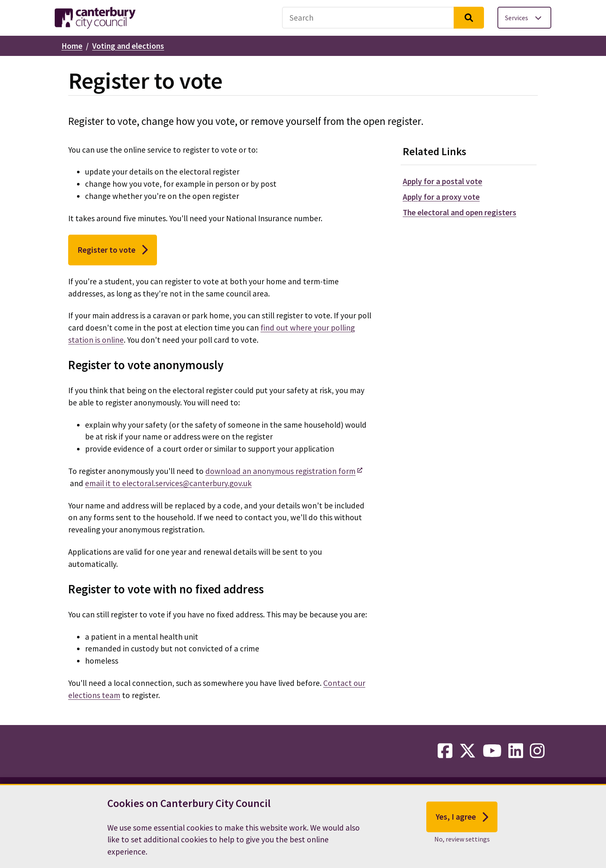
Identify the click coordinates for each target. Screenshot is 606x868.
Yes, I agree (462, 819)
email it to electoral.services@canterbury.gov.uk (168, 483)
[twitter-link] (468, 751)
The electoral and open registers (460, 212)
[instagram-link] (537, 751)
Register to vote (113, 250)
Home (72, 46)
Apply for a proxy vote (441, 197)
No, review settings (462, 841)
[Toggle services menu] (524, 18)
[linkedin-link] (516, 751)
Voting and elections (128, 46)
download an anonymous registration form (280, 471)
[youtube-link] (492, 751)
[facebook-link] (445, 751)
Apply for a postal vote (443, 181)
